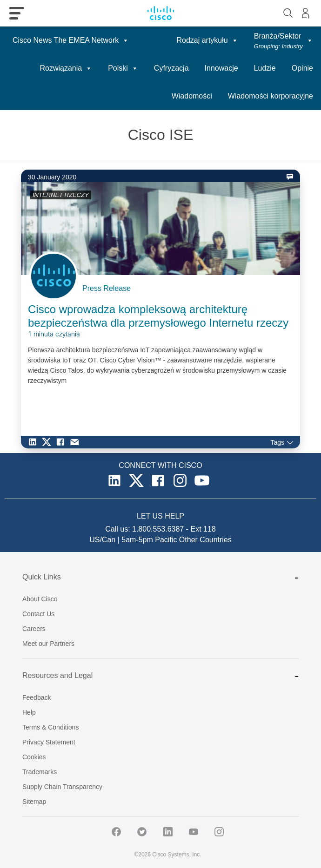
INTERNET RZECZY (61, 195)
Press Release (107, 288)
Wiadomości (192, 96)
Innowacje (221, 68)
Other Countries (205, 540)
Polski (123, 68)
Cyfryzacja (171, 68)
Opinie (302, 68)
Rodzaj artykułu (207, 40)
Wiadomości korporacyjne (271, 96)
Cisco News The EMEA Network (71, 40)
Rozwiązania (66, 68)
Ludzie (265, 68)
